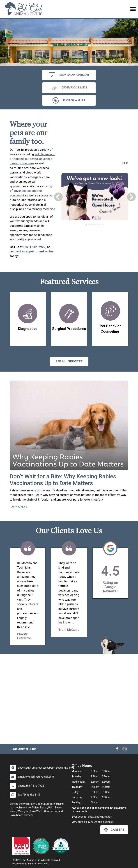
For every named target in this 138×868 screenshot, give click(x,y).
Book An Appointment (69, 75)
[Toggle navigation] (133, 9)
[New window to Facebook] (117, 750)
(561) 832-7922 (34, 247)
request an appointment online (32, 251)
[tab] (86, 225)
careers (114, 830)
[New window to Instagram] (125, 750)
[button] (124, 163)
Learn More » (18, 507)
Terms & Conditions (38, 864)
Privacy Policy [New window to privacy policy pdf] (19, 864)
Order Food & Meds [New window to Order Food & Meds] (69, 88)
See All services (69, 361)
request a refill (69, 100)
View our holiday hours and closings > (93, 822)
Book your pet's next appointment (91, 817)
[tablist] (95, 225)
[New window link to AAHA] (22, 846)
